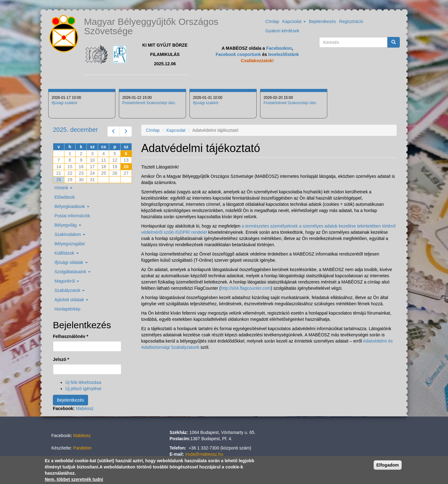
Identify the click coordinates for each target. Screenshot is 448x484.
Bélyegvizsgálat (70, 244)
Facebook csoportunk (238, 54)
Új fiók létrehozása (83, 382)
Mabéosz (85, 408)
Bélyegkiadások (72, 206)
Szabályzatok (70, 290)
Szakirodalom (70, 234)
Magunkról (67, 281)
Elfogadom (388, 466)
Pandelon (82, 448)
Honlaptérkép (67, 309)
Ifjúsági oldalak (71, 262)
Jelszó (61, 359)
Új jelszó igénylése (83, 389)
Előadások (65, 197)
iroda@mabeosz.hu (204, 454)
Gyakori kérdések (282, 31)
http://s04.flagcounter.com (246, 288)
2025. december (75, 130)
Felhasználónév (71, 336)
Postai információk (72, 216)
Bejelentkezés (322, 21)
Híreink (63, 188)
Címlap (272, 21)
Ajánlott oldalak (71, 300)
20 (126, 167)
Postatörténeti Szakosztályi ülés (149, 103)
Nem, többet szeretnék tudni (74, 480)
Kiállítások (67, 253)
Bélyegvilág (68, 225)
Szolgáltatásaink (72, 272)
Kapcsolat (294, 21)
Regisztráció (351, 21)
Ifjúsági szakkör (65, 103)
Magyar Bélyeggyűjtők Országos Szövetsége (151, 26)
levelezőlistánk (284, 54)
